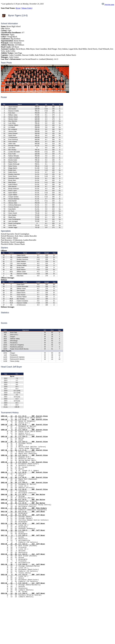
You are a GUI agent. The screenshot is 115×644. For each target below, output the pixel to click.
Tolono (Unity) (27, 8)
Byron (18, 8)
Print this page (108, 5)
